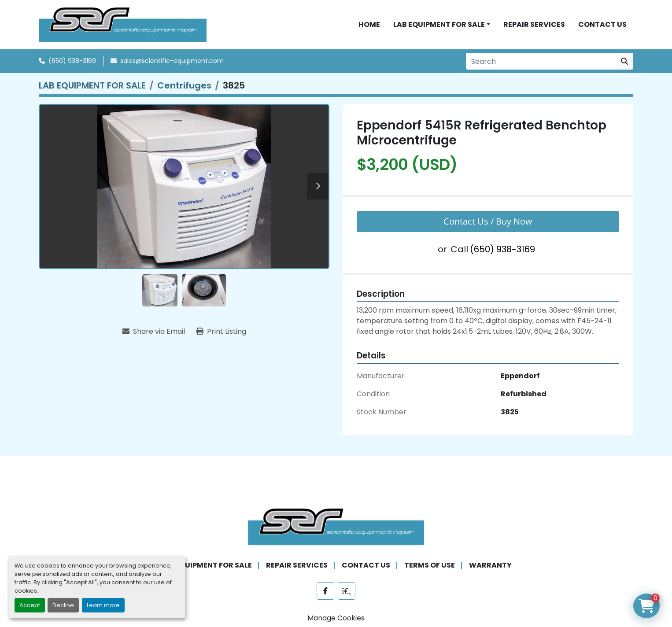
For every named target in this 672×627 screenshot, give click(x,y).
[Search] (541, 63)
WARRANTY (490, 567)
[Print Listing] (221, 334)
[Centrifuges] (184, 88)
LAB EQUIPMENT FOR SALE (439, 25)
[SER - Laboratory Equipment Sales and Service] (336, 528)
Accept (30, 605)
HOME (369, 25)
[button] (442, 26)
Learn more (103, 605)
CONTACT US (602, 25)
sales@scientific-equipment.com (172, 63)
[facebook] (325, 593)
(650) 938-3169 (72, 63)
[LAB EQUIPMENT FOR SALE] (92, 88)
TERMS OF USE (430, 567)
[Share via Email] (154, 334)
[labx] (347, 593)
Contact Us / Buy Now (488, 223)
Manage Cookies (336, 620)
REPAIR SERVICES (534, 25)
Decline (63, 605)
